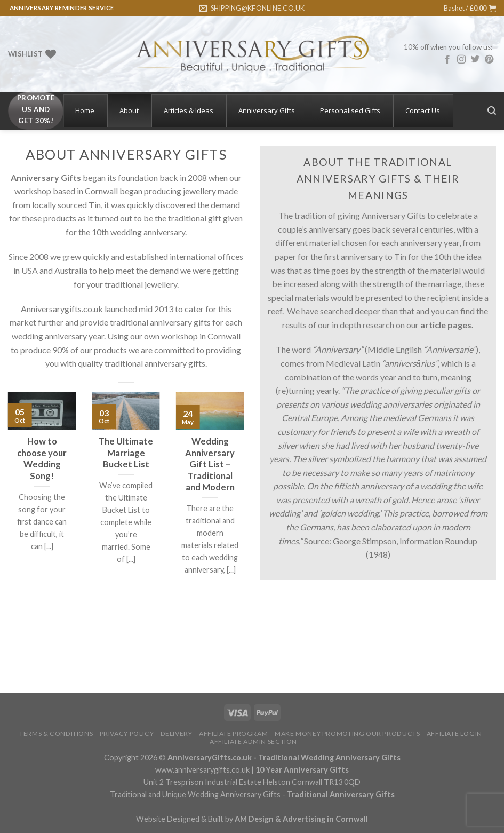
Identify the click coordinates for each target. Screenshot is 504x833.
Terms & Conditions (56, 733)
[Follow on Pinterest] (489, 60)
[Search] (492, 111)
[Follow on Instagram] (461, 60)
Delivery (177, 733)
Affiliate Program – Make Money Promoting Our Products (309, 733)
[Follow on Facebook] (447, 60)
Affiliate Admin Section (253, 741)
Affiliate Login (454, 733)
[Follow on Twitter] (475, 60)
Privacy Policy (127, 733)
